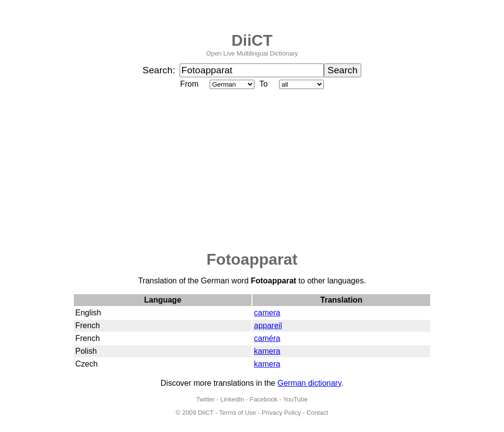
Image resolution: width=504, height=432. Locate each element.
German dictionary (310, 383)
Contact (317, 413)
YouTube (295, 399)
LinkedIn (232, 399)
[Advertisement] (252, 171)
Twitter (206, 399)
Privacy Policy (282, 413)
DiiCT (252, 40)
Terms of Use (237, 413)
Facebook (264, 399)
